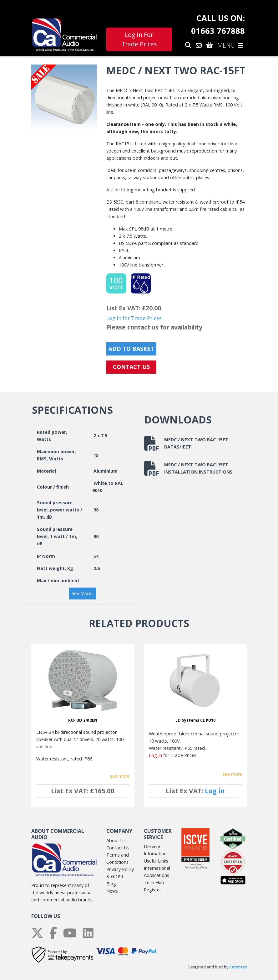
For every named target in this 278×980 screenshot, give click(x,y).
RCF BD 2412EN (83, 720)
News (112, 891)
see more (120, 776)
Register (152, 890)
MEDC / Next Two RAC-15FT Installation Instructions (188, 468)
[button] (83, 594)
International (157, 868)
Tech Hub (154, 882)
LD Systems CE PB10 (195, 720)
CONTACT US (131, 367)
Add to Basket (131, 349)
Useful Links (156, 861)
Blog (111, 884)
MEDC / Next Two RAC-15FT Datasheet (186, 443)
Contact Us (118, 848)
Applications (157, 875)
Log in (215, 791)
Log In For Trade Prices (139, 39)
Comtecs (238, 967)
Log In (155, 755)
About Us (116, 840)
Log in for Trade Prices (134, 318)
